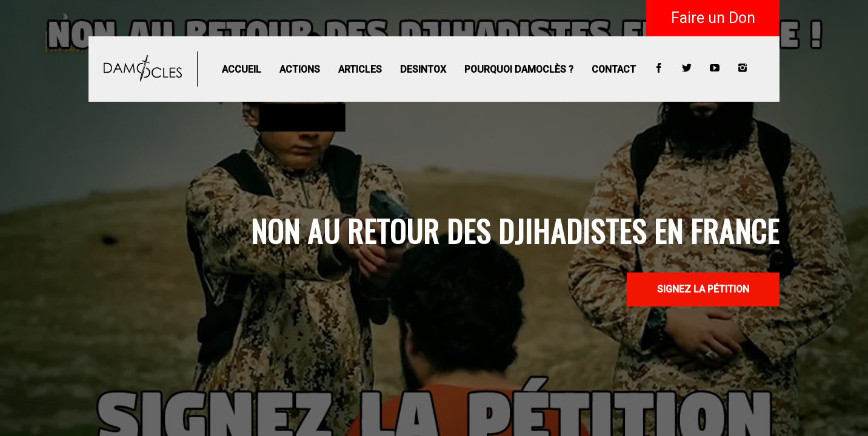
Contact (614, 69)
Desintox (423, 69)
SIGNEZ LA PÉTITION (703, 289)
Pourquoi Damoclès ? (519, 69)
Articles (360, 69)
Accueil (242, 69)
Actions (300, 69)
